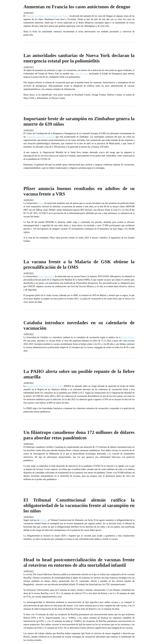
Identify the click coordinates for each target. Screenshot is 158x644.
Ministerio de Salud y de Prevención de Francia (47, 16)
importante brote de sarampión (41, 137)
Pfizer (41, 203)
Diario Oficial (128, 337)
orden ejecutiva (81, 74)
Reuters (43, 520)
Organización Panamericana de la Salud (45, 386)
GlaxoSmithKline (46, 276)
